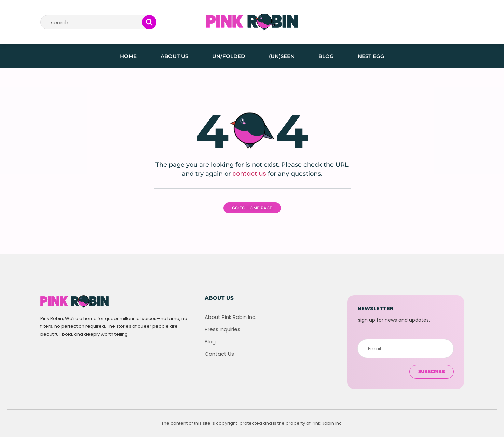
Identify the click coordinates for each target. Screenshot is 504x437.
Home (128, 56)
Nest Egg (371, 56)
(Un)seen (282, 56)
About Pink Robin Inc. (230, 317)
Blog (326, 56)
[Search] (149, 22)
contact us (249, 174)
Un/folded (229, 56)
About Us (174, 56)
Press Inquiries (222, 329)
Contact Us (219, 354)
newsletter (375, 308)
